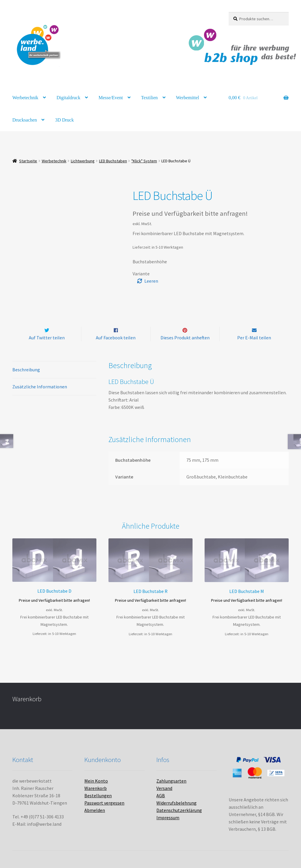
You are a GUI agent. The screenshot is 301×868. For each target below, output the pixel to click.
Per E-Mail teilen (254, 338)
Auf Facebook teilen (116, 338)
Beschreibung (26, 370)
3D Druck (64, 120)
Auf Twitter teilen (47, 338)
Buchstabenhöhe (150, 262)
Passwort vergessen (104, 803)
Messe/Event (111, 98)
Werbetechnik (25, 98)
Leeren (151, 281)
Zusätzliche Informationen (40, 387)
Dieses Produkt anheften (185, 338)
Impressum (168, 818)
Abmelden (95, 810)
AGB (161, 795)
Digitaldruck (68, 98)
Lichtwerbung (83, 161)
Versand (164, 788)
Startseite (28, 161)
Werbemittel (188, 98)
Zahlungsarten (171, 781)
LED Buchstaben (113, 161)
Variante (141, 274)
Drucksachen (25, 120)
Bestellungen (98, 795)
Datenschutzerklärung (179, 810)
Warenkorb (96, 788)
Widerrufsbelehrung (177, 803)
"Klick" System (144, 161)
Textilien (149, 98)
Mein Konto (96, 781)
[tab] (54, 370)
